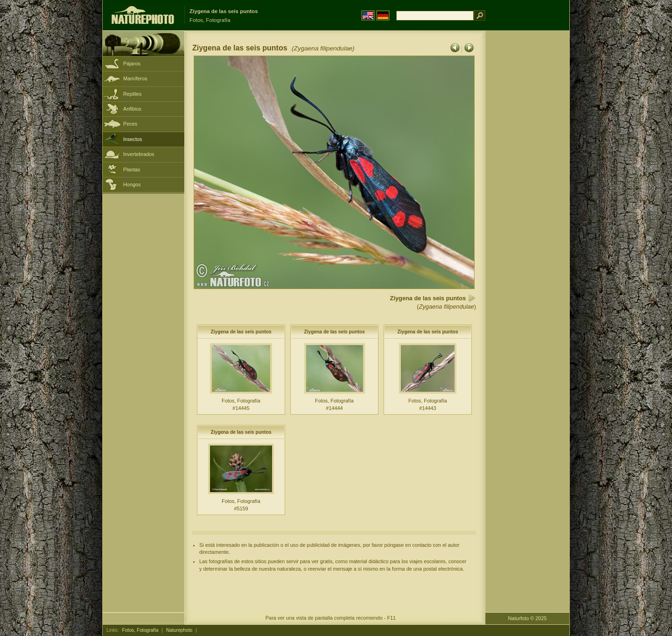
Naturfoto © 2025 (528, 618)
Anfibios (132, 109)
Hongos (132, 184)
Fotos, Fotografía (140, 630)
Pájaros (132, 64)
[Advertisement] (527, 180)
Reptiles (132, 94)
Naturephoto (179, 630)
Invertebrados (139, 154)
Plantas (132, 170)
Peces (130, 124)
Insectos (133, 139)
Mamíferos (135, 78)
